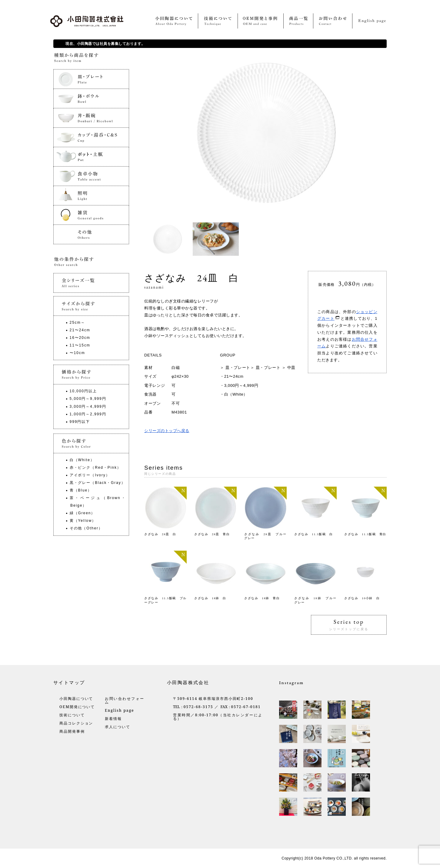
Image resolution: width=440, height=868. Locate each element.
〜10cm (77, 353)
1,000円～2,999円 (88, 414)
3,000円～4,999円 (241, 385)
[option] (168, 239)
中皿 (291, 368)
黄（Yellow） (83, 521)
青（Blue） (81, 490)
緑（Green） (83, 513)
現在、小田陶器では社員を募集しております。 (105, 44)
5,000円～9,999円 (88, 399)
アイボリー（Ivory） (90, 475)
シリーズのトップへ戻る (167, 431)
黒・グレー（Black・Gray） (98, 483)
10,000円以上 (83, 391)
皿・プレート (238, 368)
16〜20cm (80, 338)
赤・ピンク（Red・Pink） (95, 468)
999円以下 (80, 422)
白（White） (236, 394)
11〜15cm (80, 345)
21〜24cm (234, 376)
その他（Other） (86, 528)
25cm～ (77, 323)
